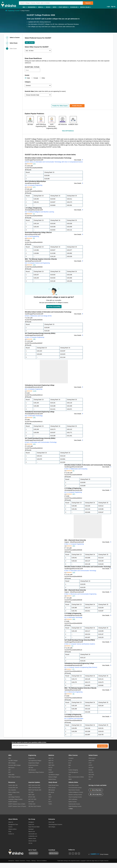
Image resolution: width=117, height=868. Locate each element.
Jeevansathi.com (33, 834)
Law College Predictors (14, 797)
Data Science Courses (74, 790)
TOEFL (50, 804)
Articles (10, 795)
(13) (34, 164)
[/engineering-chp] (11, 11)
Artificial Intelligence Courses (76, 792)
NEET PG (51, 761)
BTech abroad (52, 788)
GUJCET (28, 168)
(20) (34, 265)
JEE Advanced (32, 770)
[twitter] (79, 853)
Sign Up (113, 7)
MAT (10, 772)
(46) (34, 418)
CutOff (41, 160)
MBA (24, 7)
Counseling (74, 7)
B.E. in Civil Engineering (32, 236)
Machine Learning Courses (75, 795)
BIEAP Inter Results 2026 (35, 790)
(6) (34, 238)
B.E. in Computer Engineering (34, 185)
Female (36, 78)
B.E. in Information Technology (34, 416)
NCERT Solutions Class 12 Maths (17, 804)
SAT (50, 799)
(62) (74, 546)
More (55, 7)
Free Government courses (75, 788)
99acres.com (32, 832)
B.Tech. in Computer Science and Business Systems (80, 644)
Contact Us (11, 834)
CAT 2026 (31, 792)
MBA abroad (52, 790)
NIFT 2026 (31, 802)
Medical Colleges (53, 777)
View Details (78, 160)
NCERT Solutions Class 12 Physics (17, 806)
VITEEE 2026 (32, 804)
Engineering (32, 7)
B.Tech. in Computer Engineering (34, 337)
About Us (11, 822)
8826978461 (34, 853)
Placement (36, 160)
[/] (6, 11)
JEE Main (31, 768)
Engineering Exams (33, 765)
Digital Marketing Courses (75, 806)
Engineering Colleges (34, 763)
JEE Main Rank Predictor (35, 806)
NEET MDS (51, 765)
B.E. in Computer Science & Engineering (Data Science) (81, 667)
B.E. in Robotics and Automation (74, 718)
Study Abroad (64, 7)
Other (43, 78)
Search (88, 3)
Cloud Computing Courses (75, 797)
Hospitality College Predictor (15, 799)
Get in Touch (32, 850)
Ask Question (102, 746)
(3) (74, 471)
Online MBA (11, 775)
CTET (90, 763)
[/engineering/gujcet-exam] (18, 11)
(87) (74, 494)
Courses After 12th (13, 788)
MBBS (70, 779)
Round (32, 168)
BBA (70, 765)
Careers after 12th (13, 785)
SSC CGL (91, 772)
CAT (10, 770)
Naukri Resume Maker (34, 827)
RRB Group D (92, 758)
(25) (74, 573)
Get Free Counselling (54, 307)
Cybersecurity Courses (74, 804)
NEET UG (51, 758)
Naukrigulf (31, 829)
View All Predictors (68, 131)
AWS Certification (73, 799)
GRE (50, 795)
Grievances (11, 861)
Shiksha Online (85, 7)
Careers (10, 827)
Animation (71, 758)
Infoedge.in (31, 822)
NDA (90, 779)
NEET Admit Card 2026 (34, 785)
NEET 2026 (31, 795)
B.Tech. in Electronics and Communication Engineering (80, 594)
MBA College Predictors (14, 777)
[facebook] (76, 853)
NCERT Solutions (13, 802)
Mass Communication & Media (76, 777)
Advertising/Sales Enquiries (55, 824)
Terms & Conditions (42, 861)
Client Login (51, 822)
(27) (74, 596)
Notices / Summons (20, 861)
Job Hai (30, 843)
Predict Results (77, 106)
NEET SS (51, 763)
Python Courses (72, 802)
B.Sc (70, 763)
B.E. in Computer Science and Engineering (37, 263)
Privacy (28, 861)
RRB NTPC (91, 761)
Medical (41, 7)
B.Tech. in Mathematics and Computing (76, 469)
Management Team (13, 824)
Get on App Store (96, 794)
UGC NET (91, 768)
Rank (37, 168)
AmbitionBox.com (33, 836)
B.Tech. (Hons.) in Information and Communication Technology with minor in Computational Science (54, 162)
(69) (74, 619)
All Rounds (28, 170)
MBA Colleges (12, 763)
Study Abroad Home (53, 785)
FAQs (10, 832)
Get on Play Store (96, 790)
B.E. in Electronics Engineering (73, 692)
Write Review (54, 853)
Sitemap (34, 861)
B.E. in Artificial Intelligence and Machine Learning (39, 212)
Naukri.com (31, 824)
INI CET (50, 768)
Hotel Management (73, 772)
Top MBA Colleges (13, 761)
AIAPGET (51, 772)
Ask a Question (12, 790)
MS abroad (51, 792)
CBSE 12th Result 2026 (34, 788)
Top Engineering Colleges (35, 761)
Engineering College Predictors (36, 772)
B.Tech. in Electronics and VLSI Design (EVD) (38, 316)
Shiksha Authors (12, 829)
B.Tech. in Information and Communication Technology (41, 442)
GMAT (50, 797)
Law (70, 775)
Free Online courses (74, 785)
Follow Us (72, 850)
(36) (34, 339)
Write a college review (14, 792)
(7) (74, 669)
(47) (34, 187)
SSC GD (91, 777)
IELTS (50, 802)
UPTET (90, 765)
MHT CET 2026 (32, 799)
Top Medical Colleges (54, 775)
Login (108, 7)
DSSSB (90, 770)
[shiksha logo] (16, 852)
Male (28, 78)
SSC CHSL (91, 775)
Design (48, 7)
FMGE (50, 770)
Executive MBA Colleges (15, 765)
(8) (74, 694)
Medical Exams (52, 779)
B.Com (70, 761)
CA (69, 768)
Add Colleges (52, 827)
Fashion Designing (73, 770)
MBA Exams (11, 768)
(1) (34, 214)
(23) (34, 444)
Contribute (52, 850)
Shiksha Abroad (32, 841)
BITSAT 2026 (32, 797)
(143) (35, 391)
